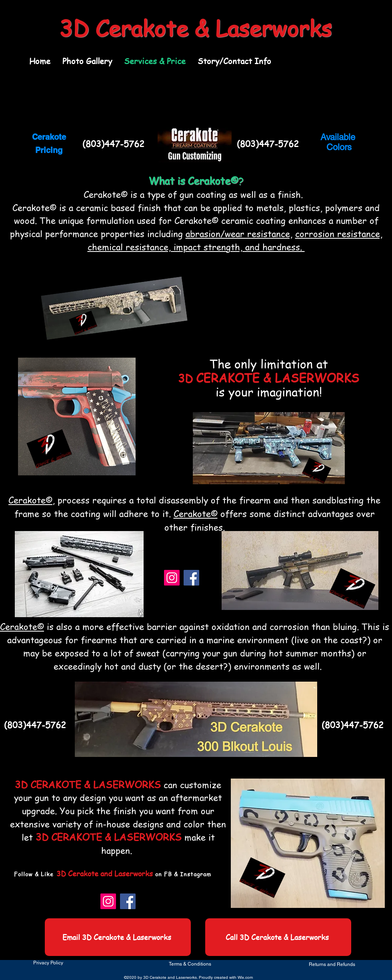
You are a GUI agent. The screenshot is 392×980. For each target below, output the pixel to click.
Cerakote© (30, 500)
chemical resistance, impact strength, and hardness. (196, 247)
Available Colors (339, 142)
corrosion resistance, (339, 233)
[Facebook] (191, 578)
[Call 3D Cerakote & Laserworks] (278, 937)
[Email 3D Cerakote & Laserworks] (118, 937)
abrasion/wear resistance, (239, 233)
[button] (87, 61)
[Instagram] (172, 578)
